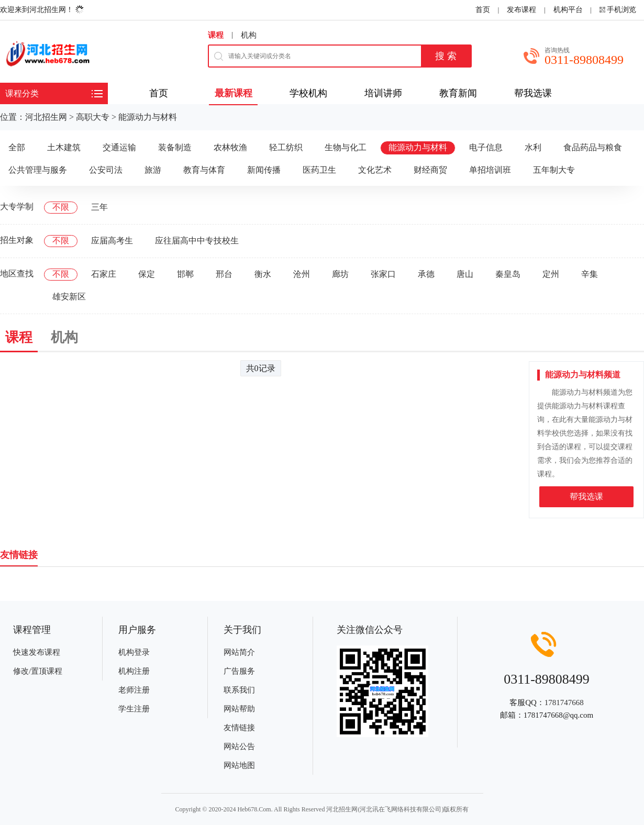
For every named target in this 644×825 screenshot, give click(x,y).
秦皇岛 (508, 274)
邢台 (224, 274)
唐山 (465, 274)
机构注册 (134, 671)
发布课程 (521, 10)
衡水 (263, 274)
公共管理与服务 (38, 170)
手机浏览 (621, 10)
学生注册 (134, 709)
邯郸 (185, 274)
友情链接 (239, 728)
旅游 (153, 170)
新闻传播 (264, 170)
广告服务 (239, 671)
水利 (533, 147)
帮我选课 (586, 497)
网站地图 (239, 765)
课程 (216, 35)
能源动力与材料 (148, 117)
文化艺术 (375, 170)
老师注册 (134, 690)
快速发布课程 (37, 652)
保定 (147, 274)
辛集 (590, 274)
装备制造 (175, 147)
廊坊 (340, 274)
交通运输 (119, 147)
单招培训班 (490, 170)
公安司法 (106, 170)
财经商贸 (430, 170)
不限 (61, 207)
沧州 (302, 274)
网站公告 (239, 746)
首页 (483, 10)
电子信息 (486, 147)
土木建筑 (64, 147)
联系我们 (239, 690)
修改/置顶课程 (38, 671)
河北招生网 (46, 117)
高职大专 (93, 117)
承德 (426, 274)
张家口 (383, 274)
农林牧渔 (230, 147)
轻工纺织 (286, 147)
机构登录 (134, 652)
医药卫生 (319, 170)
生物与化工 (346, 147)
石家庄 (104, 274)
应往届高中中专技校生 (197, 241)
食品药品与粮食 (593, 147)
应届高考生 (112, 241)
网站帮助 (239, 709)
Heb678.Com (254, 809)
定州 (551, 274)
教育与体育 (204, 170)
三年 (99, 207)
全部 (17, 147)
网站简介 (239, 652)
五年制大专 (554, 170)
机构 (249, 35)
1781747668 (564, 703)
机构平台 (568, 10)
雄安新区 (69, 297)
